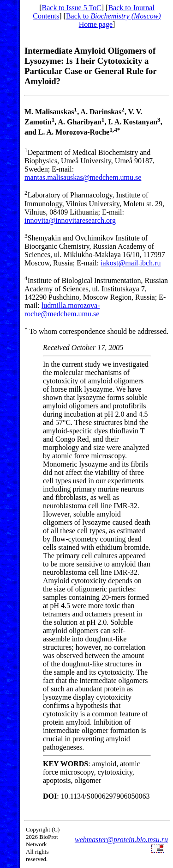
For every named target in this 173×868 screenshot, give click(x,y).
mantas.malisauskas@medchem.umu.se (83, 177)
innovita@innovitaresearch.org (70, 220)
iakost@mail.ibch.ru (131, 263)
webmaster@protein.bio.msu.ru (121, 840)
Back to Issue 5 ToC (72, 8)
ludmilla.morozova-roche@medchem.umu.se (62, 310)
